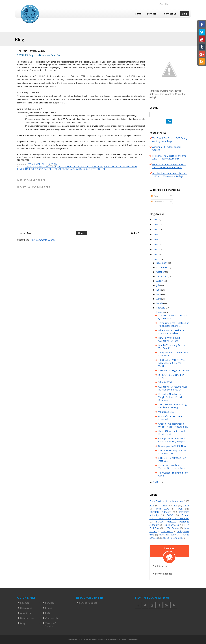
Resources (26, 608)
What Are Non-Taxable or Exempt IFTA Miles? (171, 332)
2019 (156, 234)
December (162, 263)
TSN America (37, 164)
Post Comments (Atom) (43, 240)
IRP (175, 505)
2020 (156, 230)
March (160, 303)
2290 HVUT (167, 531)
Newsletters (27, 618)
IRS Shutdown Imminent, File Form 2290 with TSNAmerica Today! (170, 175)
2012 (156, 482)
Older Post (137, 233)
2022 (156, 219)
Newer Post (26, 233)
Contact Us (170, 14)
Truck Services (171, 525)
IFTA (152, 505)
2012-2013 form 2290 (172, 538)
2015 (156, 249)
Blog (184, 14)
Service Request (164, 574)
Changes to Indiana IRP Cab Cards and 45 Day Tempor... (172, 440)
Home (138, 14)
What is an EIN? (166, 412)
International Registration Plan (173, 370)
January (160, 312)
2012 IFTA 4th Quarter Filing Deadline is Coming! (172, 406)
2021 (156, 225)
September (162, 276)
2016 (156, 244)
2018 (156, 239)
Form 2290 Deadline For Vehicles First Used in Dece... (172, 467)
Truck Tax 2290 (167, 535)
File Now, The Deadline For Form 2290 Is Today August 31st (169, 157)
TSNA (186, 505)
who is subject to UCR (91, 169)
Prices (49, 608)
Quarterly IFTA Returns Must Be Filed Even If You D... (173, 388)
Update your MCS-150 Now (172, 446)
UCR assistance (41, 169)
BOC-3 (170, 515)
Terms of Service (50, 625)
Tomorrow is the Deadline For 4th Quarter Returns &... (173, 324)
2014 (156, 254)
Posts (155, 196)
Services (50, 603)
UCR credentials (64, 169)
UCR (28, 169)
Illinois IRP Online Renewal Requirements (171, 433)
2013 (156, 259)
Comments (158, 202)
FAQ (48, 613)
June (159, 290)
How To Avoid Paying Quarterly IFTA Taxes (169, 339)
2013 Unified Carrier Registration (80, 167)
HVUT (164, 505)
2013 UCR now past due (41, 167)
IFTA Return (172, 528)
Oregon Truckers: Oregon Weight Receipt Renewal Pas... (173, 425)
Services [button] (153, 14)
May (159, 294)
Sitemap (25, 603)
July (158, 285)
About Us (26, 613)
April (159, 299)
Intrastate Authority (160, 512)
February (161, 308)
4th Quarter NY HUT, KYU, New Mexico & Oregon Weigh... (171, 363)
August (160, 281)
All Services (161, 566)
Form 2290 (163, 509)
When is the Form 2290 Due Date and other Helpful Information (169, 166)
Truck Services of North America (166, 501)
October (161, 272)
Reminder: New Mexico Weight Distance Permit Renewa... (170, 397)
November (162, 267)
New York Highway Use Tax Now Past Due (172, 452)
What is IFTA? (165, 382)
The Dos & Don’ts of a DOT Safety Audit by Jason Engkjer (170, 140)
